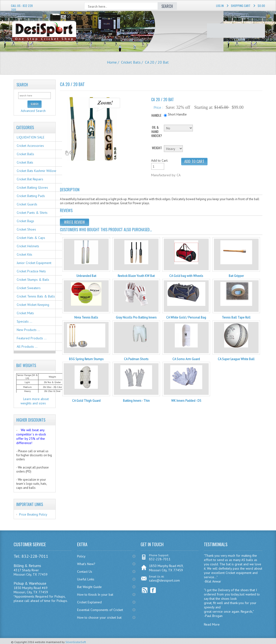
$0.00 (261, 6)
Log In (220, 6)
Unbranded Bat (86, 276)
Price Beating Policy (33, 514)
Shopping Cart (241, 6)
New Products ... (28, 330)
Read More (212, 624)
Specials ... (24, 321)
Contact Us (85, 572)
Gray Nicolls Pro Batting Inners (136, 317)
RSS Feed (145, 590)
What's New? (86, 564)
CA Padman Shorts (136, 359)
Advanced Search (33, 111)
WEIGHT (157, 148)
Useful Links (86, 579)
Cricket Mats (25, 313)
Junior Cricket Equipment (34, 263)
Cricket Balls (25, 154)
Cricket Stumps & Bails (33, 280)
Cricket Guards (27, 204)
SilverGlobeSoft (76, 642)
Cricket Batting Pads (31, 196)
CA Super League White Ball (236, 359)
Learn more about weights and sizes (35, 401)
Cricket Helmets (28, 246)
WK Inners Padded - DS (186, 401)
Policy (81, 556)
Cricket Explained (89, 602)
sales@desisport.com (164, 580)
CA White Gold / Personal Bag (186, 317)
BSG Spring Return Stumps (86, 359)
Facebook (153, 590)
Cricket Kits (24, 254)
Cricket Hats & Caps (31, 238)
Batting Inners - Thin (136, 401)
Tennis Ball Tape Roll (236, 317)
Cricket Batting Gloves (32, 187)
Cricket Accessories (30, 146)
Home (112, 62)
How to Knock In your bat (95, 594)
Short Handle (177, 114)
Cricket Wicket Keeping (33, 305)
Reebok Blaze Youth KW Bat (136, 276)
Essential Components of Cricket (100, 610)
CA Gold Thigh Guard (86, 401)
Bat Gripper (236, 276)
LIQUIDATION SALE (31, 137)
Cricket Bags (25, 221)
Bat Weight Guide (89, 587)
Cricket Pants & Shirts (32, 213)
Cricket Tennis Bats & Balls (36, 296)
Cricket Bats (131, 62)
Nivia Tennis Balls (86, 317)
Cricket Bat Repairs (30, 179)
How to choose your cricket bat (99, 617)
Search (22, 85)
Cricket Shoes (26, 229)
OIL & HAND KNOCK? (157, 132)
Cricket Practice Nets (31, 271)
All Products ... (27, 347)
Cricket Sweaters (29, 288)
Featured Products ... (32, 338)
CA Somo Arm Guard (186, 359)
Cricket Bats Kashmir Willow (36, 171)
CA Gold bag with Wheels (186, 276)
